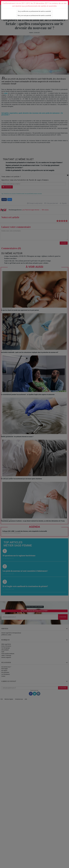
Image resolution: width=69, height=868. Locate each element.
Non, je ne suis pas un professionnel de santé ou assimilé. (35, 15)
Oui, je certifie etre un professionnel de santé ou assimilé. (34, 11)
